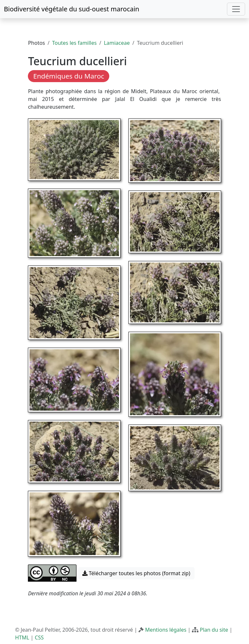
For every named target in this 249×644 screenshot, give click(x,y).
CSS (39, 638)
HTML (22, 638)
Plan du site (214, 630)
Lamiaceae (117, 43)
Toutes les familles (74, 43)
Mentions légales (166, 630)
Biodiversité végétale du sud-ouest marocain (71, 9)
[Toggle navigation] (236, 9)
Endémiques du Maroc (69, 76)
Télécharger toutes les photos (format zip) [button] (136, 573)
